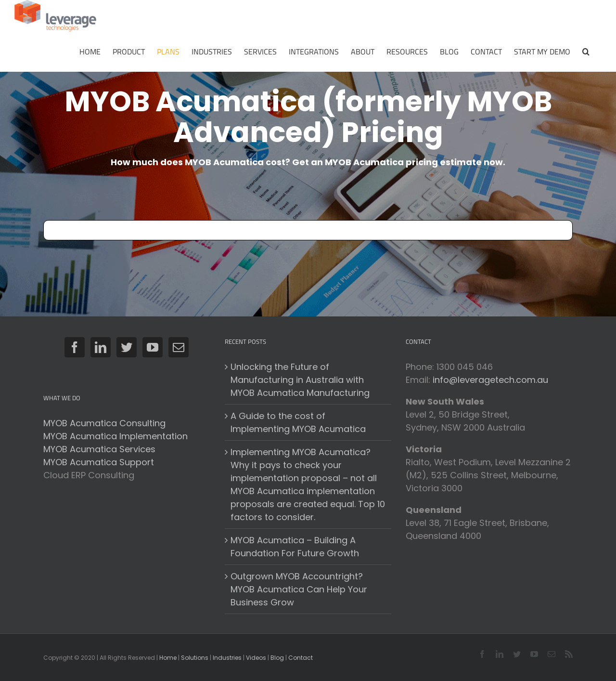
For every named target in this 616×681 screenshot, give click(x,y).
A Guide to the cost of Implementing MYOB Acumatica (298, 422)
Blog (277, 658)
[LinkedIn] (101, 347)
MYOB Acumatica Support (99, 462)
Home (168, 658)
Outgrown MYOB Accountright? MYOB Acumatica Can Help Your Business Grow (299, 589)
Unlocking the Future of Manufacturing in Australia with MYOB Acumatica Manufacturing (300, 380)
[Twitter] (127, 347)
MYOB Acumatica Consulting (104, 423)
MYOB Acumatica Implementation (115, 436)
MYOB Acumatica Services (99, 449)
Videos (256, 658)
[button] (586, 52)
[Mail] (179, 347)
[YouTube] (153, 347)
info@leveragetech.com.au (490, 380)
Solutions (195, 658)
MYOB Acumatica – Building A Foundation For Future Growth (295, 547)
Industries (227, 658)
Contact (301, 658)
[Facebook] (75, 347)
